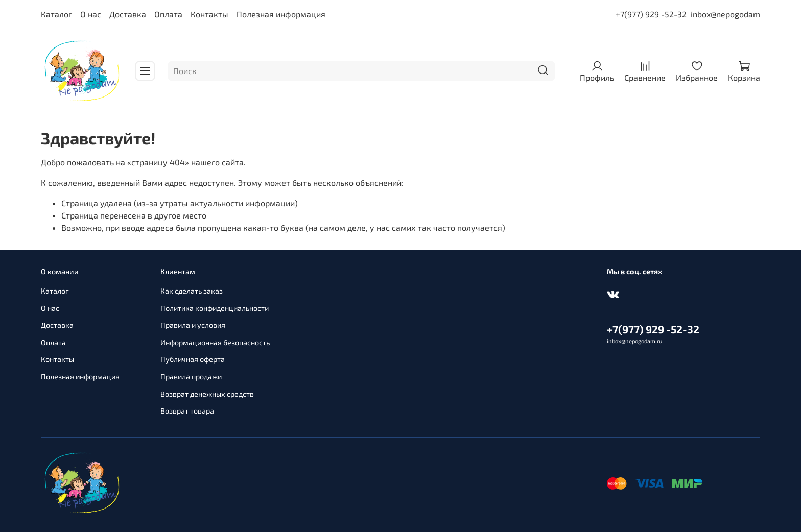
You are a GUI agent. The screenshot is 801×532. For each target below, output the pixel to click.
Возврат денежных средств (207, 394)
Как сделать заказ (192, 291)
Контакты (209, 14)
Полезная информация (281, 14)
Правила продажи (191, 377)
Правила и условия (193, 325)
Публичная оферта (193, 359)
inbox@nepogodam (725, 14)
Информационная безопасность (215, 342)
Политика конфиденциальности (215, 308)
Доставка (128, 14)
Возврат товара (187, 411)
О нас (91, 14)
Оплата (168, 14)
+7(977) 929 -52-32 (651, 14)
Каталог (56, 14)
